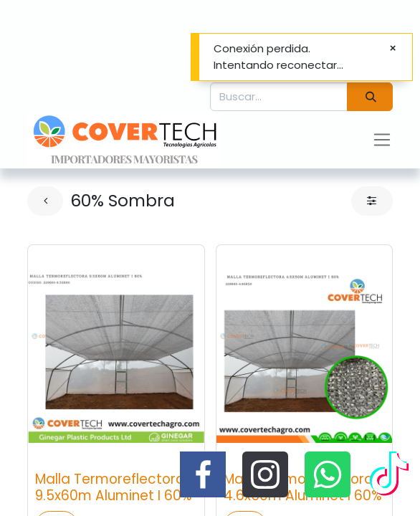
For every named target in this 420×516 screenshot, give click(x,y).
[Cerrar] (393, 48)
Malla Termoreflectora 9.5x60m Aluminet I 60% (114, 487)
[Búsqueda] (370, 97)
